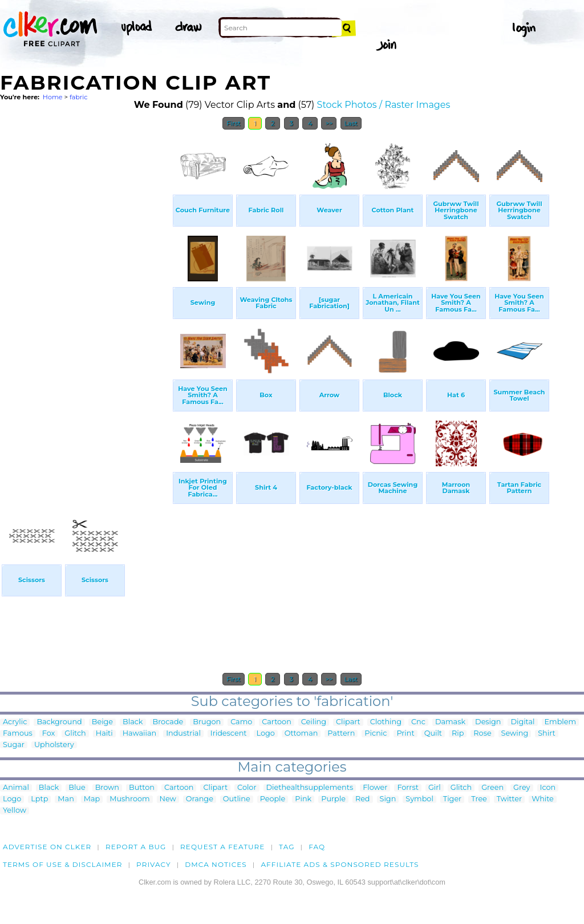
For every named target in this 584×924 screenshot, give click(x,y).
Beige (102, 722)
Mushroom (129, 799)
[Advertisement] (86, 307)
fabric (79, 97)
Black (133, 722)
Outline (237, 799)
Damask (450, 722)
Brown (107, 788)
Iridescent (229, 734)
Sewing (515, 734)
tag (287, 847)
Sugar (14, 745)
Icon (548, 788)
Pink (303, 799)
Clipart (348, 722)
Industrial (183, 734)
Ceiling (314, 722)
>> (329, 123)
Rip (458, 734)
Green (492, 788)
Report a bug (136, 847)
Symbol (419, 799)
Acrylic (15, 722)
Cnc (418, 722)
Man (66, 799)
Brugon (207, 722)
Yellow (15, 811)
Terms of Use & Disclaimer (63, 864)
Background (59, 722)
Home (53, 97)
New (168, 799)
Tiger (452, 799)
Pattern (341, 734)
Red (363, 799)
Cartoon (277, 722)
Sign (388, 799)
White (543, 799)
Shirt (546, 734)
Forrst (407, 788)
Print (405, 734)
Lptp (39, 799)
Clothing (386, 722)
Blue (77, 788)
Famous (18, 734)
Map (92, 799)
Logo (266, 734)
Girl (435, 788)
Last (351, 123)
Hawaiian (139, 734)
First (234, 123)
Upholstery (54, 745)
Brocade (168, 722)
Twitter (509, 799)
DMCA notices (216, 864)
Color (247, 788)
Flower (375, 788)
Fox (49, 734)
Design (488, 722)
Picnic (376, 734)
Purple (333, 799)
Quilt (433, 734)
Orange (200, 799)
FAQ (317, 847)
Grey (522, 788)
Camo (241, 722)
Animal (16, 788)
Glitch (75, 734)
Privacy (154, 864)
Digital (522, 722)
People (273, 799)
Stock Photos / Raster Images (384, 105)
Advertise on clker (47, 847)
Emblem (561, 722)
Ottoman (301, 734)
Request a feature (222, 847)
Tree (479, 799)
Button (142, 788)
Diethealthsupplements (310, 788)
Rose (482, 734)
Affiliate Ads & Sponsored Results (340, 864)
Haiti (104, 734)
